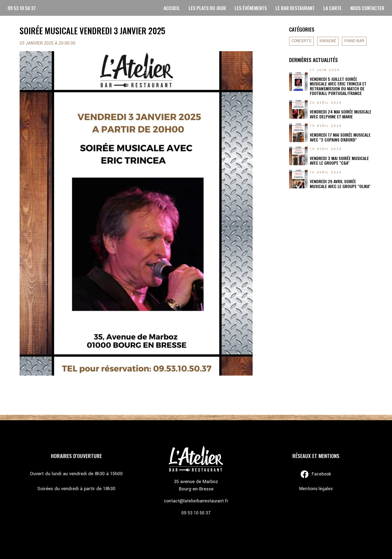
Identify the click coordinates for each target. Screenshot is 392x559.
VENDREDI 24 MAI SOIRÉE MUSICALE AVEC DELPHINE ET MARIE (341, 114)
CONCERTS (301, 41)
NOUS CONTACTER (367, 8)
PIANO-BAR (354, 41)
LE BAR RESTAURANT (295, 8)
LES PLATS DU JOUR (207, 8)
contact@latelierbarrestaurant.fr (196, 501)
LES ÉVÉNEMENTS (251, 8)
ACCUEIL (172, 8)
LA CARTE (333, 8)
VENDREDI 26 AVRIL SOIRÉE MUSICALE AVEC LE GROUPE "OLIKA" (340, 184)
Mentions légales (316, 489)
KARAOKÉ (328, 41)
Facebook (316, 474)
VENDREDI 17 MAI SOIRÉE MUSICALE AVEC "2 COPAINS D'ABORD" (340, 137)
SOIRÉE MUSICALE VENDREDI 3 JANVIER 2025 (92, 31)
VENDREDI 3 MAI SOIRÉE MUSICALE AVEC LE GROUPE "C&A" (339, 161)
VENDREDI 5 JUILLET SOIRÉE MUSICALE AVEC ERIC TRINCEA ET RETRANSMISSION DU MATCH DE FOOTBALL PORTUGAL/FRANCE (338, 86)
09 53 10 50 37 (22, 8)
